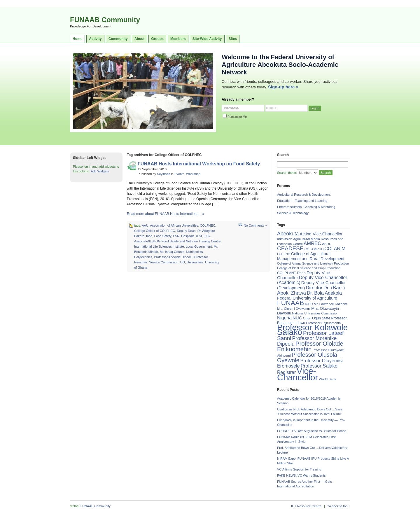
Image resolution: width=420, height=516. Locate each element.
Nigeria (284, 318)
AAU (145, 225)
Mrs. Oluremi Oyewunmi (294, 309)
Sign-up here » (283, 87)
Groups (157, 39)
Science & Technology (293, 213)
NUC (297, 318)
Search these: (287, 173)
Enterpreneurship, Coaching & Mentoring (306, 207)
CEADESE (290, 248)
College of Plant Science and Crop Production (309, 268)
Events (179, 174)
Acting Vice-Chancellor (321, 234)
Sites (233, 39)
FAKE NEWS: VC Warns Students (301, 475)
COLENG (284, 254)
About (140, 39)
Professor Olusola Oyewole (307, 357)
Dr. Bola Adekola (324, 293)
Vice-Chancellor (297, 374)
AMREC (312, 243)
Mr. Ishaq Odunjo (172, 252)
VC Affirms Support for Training (299, 469)
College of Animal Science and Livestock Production (313, 263)
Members (178, 39)
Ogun (307, 318)
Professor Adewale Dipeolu (173, 257)
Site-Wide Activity (207, 39)
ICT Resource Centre (306, 506)
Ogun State (321, 318)
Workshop (193, 174)
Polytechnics (143, 257)
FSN (176, 236)
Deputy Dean (186, 231)
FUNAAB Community (105, 20)
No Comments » (255, 225)
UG (183, 262)
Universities (195, 262)
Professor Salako (319, 366)
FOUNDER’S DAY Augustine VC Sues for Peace (312, 431)
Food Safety (163, 236)
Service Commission (164, 262)
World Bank (327, 379)
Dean (301, 273)
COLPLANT (287, 273)
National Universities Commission (315, 313)
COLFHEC (208, 225)
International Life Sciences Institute (159, 246)
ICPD (309, 304)
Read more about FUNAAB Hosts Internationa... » (166, 214)
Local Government (199, 246)
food (149, 236)
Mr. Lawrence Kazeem (330, 304)
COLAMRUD (314, 249)
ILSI (199, 236)
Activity (95, 39)
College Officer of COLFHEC (155, 231)
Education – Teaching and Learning (302, 201)
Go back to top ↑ (338, 506)
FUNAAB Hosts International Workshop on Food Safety (199, 164)
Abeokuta (288, 234)
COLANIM (335, 249)
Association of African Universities (174, 225)
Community (118, 39)
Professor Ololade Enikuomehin (310, 346)
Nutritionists (194, 252)
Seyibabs (163, 174)
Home (77, 39)
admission (285, 239)
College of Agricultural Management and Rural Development (311, 256)
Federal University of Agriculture (307, 298)
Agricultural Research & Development (304, 195)
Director (314, 288)
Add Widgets (100, 171)
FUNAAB (290, 303)
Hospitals (188, 236)
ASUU (327, 244)
